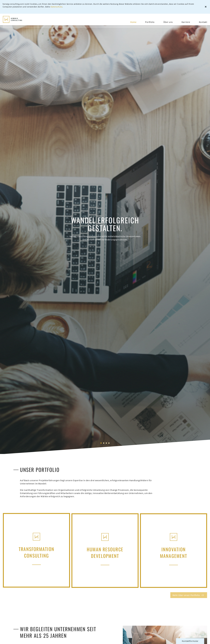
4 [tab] (109, 443)
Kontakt (203, 20)
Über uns (168, 20)
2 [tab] (104, 443)
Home (133, 20)
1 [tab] (101, 443)
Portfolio (150, 20)
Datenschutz (57, 7)
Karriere (186, 20)
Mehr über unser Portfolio (186, 595)
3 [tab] (106, 443)
